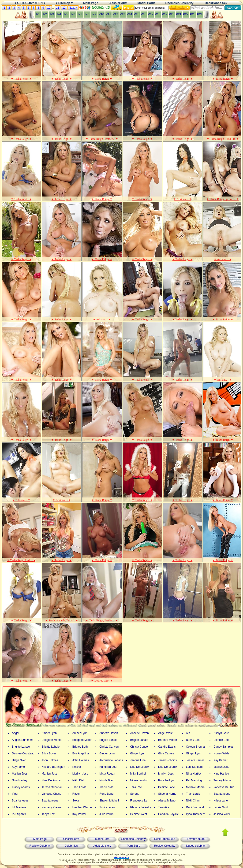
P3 (52, 14)
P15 (136, 14)
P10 (101, 14)
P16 (144, 14)
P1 (38, 14)
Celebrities (71, 846)
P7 (80, 14)
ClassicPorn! (71, 839)
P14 (129, 14)
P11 (108, 14)
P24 (200, 14)
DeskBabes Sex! (165, 839)
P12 (115, 14)
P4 (59, 14)
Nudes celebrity (196, 846)
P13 (122, 14)
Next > (73, 8)
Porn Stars (133, 846)
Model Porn (102, 839)
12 (64, 8)
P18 (158, 14)
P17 (151, 14)
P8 (87, 14)
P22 (186, 14)
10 (49, 8)
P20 (172, 14)
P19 (165, 14)
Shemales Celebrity (133, 839)
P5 (66, 14)
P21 (179, 14)
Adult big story (102, 846)
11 (58, 8)
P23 (193, 14)
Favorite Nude (196, 839)
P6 (73, 14)
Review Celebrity (40, 846)
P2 (45, 14)
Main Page (40, 839)
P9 (94, 14)
